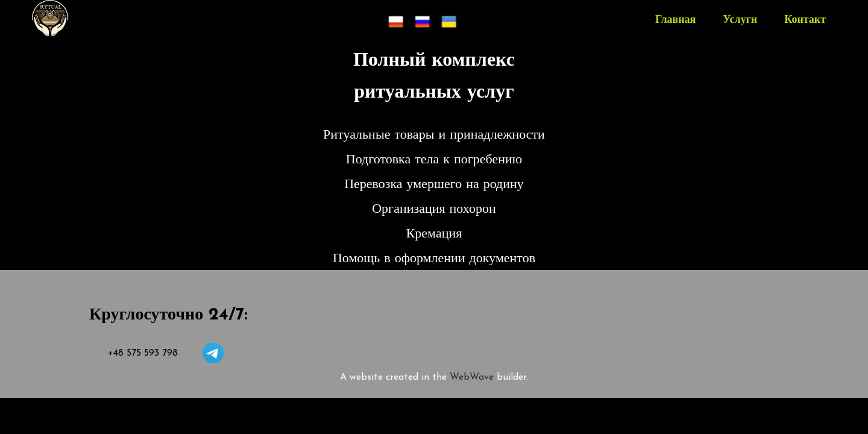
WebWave (473, 377)
